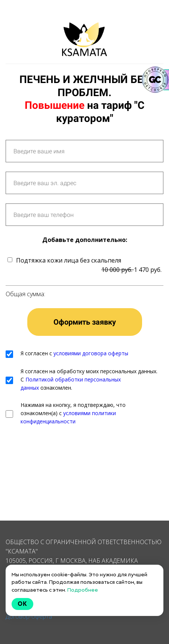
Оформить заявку (85, 322)
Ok (22, 604)
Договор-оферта (29, 616)
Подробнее (83, 590)
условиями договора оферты (91, 353)
